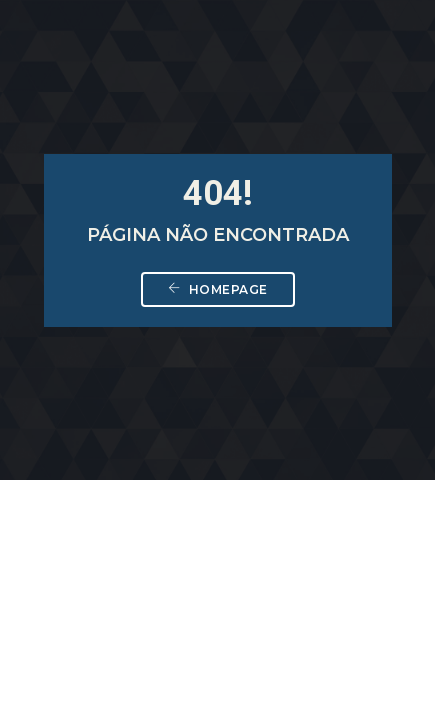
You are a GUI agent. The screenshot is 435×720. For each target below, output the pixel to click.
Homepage (218, 289)
